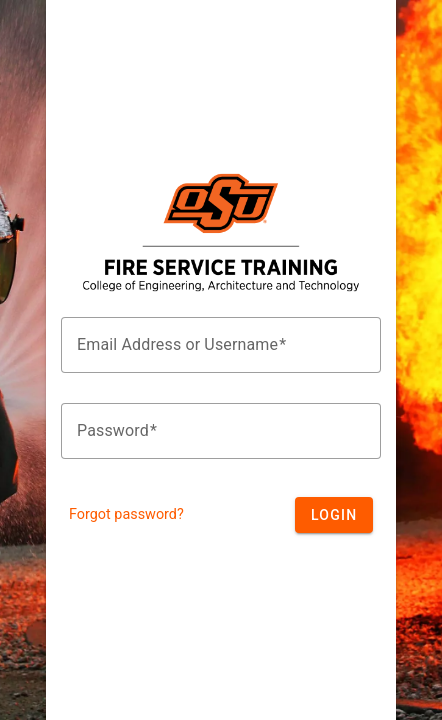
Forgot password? (126, 514)
